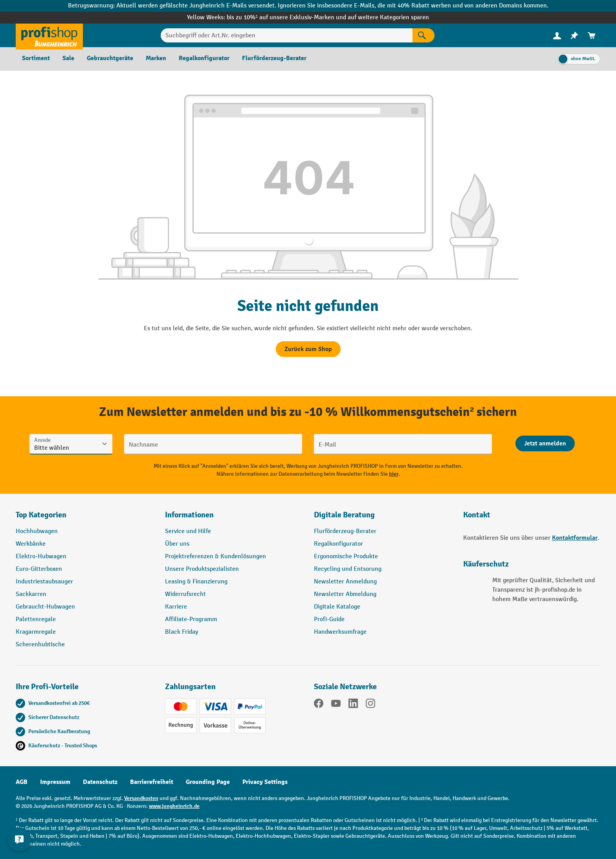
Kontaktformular (575, 538)
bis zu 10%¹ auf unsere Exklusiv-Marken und (287, 17)
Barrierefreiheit (152, 782)
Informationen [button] (189, 515)
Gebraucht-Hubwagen (45, 607)
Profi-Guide (329, 619)
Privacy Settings (265, 782)
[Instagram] (370, 705)
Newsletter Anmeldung (345, 582)
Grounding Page (208, 782)
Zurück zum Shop (308, 349)
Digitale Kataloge (337, 607)
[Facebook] (319, 705)
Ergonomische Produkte (346, 556)
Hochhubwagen (37, 531)
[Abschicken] (545, 443)
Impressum (55, 782)
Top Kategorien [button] (41, 515)
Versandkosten (141, 798)
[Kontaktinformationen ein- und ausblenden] (20, 839)
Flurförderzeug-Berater (345, 531)
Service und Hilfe (188, 531)
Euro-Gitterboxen (39, 569)
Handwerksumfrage (340, 632)
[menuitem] (557, 36)
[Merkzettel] (574, 36)
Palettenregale (36, 619)
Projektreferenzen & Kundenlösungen (215, 556)
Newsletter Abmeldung (345, 594)
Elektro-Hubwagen (41, 556)
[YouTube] (336, 705)
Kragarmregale (36, 632)
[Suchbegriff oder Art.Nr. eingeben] (287, 35)
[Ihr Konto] (557, 35)
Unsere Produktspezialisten (202, 569)
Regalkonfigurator (338, 544)
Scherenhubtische (40, 645)
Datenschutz (100, 782)
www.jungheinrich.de (174, 806)
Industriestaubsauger (44, 582)
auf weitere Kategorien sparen (388, 17)
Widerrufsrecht (185, 594)
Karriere (176, 607)
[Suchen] (423, 35)
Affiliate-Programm (191, 619)
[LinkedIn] (353, 705)
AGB (22, 782)
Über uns (177, 544)
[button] (383, 518)
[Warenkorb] (592, 36)
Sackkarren (31, 594)
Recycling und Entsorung (348, 569)
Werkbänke (31, 544)
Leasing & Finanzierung (196, 582)
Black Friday (181, 632)
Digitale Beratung (344, 515)
